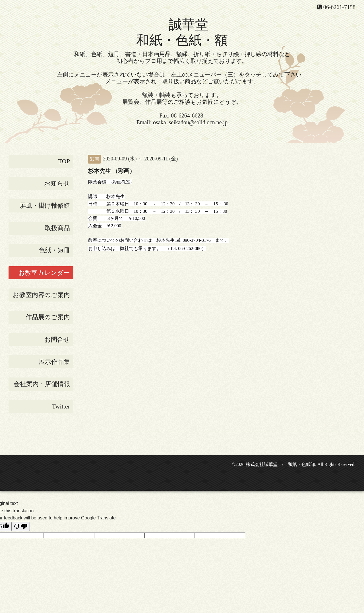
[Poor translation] (21, 526)
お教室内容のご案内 (41, 295)
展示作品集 (54, 362)
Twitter (61, 406)
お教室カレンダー (44, 273)
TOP (64, 161)
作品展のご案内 (48, 317)
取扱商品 (57, 228)
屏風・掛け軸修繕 (45, 206)
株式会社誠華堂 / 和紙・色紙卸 (280, 464)
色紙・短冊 (54, 250)
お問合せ (57, 339)
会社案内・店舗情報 (42, 384)
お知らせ (57, 183)
